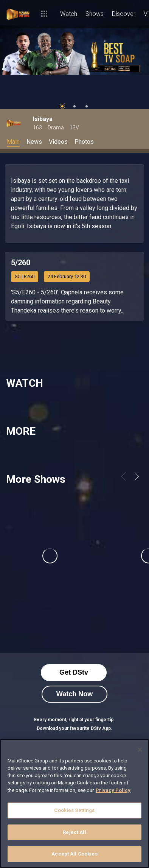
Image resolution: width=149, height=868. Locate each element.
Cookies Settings (74, 810)
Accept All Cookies (74, 854)
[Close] (140, 750)
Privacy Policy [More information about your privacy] (113, 790)
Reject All (74, 832)
